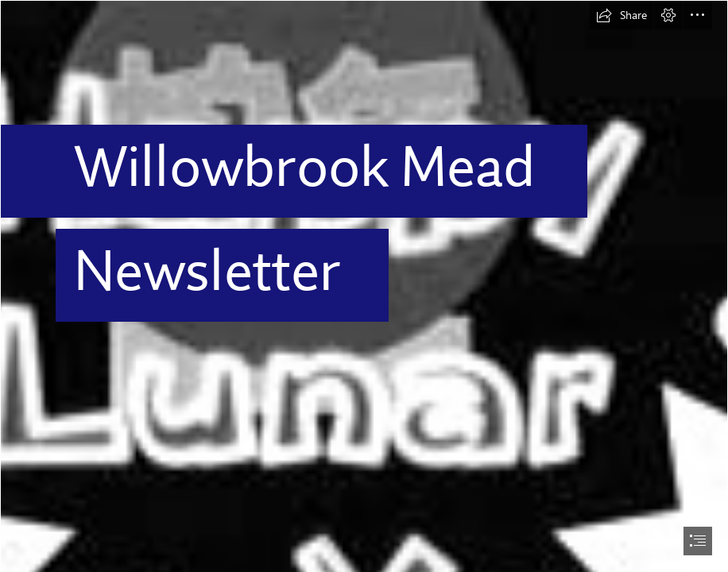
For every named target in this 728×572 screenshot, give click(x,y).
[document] (364, 286)
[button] (622, 15)
